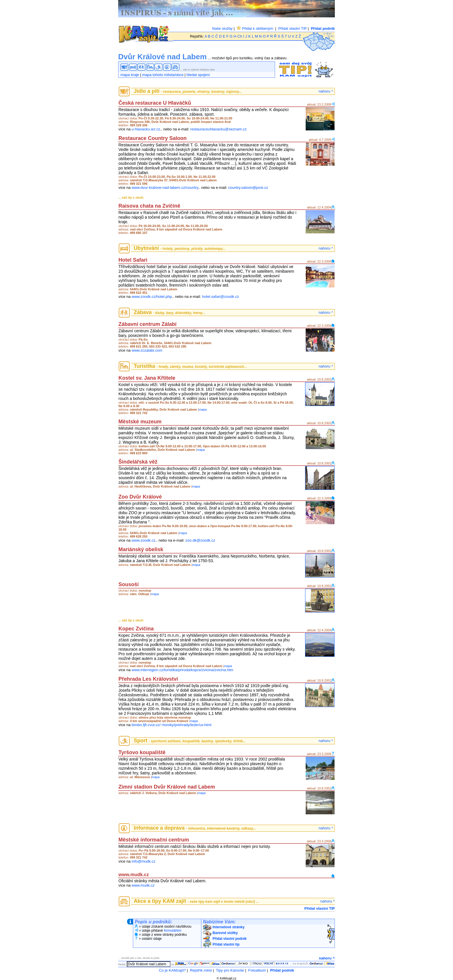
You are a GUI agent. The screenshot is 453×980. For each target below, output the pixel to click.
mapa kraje (130, 75)
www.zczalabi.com (147, 350)
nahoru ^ (326, 91)
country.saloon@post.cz (248, 188)
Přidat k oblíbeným (255, 28)
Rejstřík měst (201, 970)
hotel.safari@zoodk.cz (220, 297)
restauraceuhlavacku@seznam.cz (219, 129)
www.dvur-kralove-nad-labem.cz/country (165, 188)
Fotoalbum (257, 970)
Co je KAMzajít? (172, 970)
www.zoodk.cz (144, 540)
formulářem (173, 931)
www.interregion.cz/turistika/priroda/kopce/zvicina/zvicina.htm (183, 670)
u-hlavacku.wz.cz (146, 129)
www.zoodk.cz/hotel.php (152, 297)
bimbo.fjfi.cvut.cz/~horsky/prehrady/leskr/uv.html (172, 725)
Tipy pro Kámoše (230, 970)
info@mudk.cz (144, 861)
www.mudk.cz (143, 885)
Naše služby (222, 28)
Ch (240, 36)
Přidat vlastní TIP (293, 28)
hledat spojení (198, 75)
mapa (203, 409)
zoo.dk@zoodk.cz (200, 540)
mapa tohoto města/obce (163, 75)
